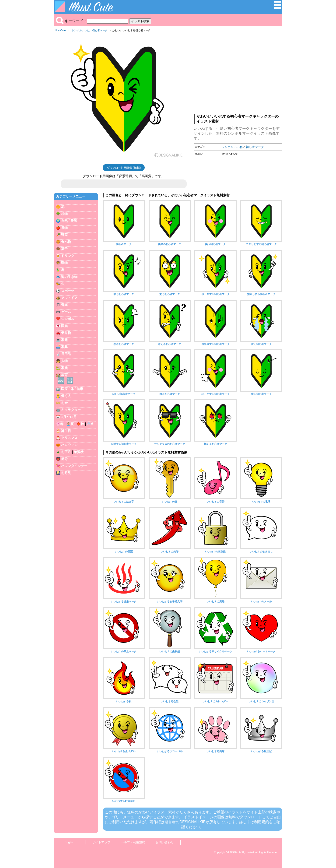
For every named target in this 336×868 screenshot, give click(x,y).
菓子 (64, 249)
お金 (64, 403)
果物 (64, 228)
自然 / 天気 (69, 221)
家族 (64, 368)
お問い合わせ (165, 842)
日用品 (66, 354)
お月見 (66, 473)
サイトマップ (101, 842)
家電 (64, 340)
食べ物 (66, 242)
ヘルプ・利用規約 (133, 842)
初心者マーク (100, 30)
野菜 (64, 235)
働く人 (66, 396)
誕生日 (66, 431)
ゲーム (66, 312)
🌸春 (60, 424)
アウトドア (69, 298)
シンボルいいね (81, 30)
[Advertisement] (238, 74)
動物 (64, 263)
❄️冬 (91, 424)
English (70, 842)
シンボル (68, 319)
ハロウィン (69, 445)
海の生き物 (69, 277)
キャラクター (71, 410)
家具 (64, 347)
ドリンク (68, 256)
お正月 (66, 452)
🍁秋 (80, 424)
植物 (64, 214)
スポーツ (68, 291)
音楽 (64, 305)
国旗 (64, 326)
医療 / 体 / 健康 (72, 389)
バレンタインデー (74, 466)
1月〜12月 (69, 417)
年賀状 (79, 452)
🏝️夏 (70, 424)
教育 (64, 375)
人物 (64, 361)
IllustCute (60, 30)
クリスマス (69, 438)
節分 (64, 459)
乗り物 (66, 333)
